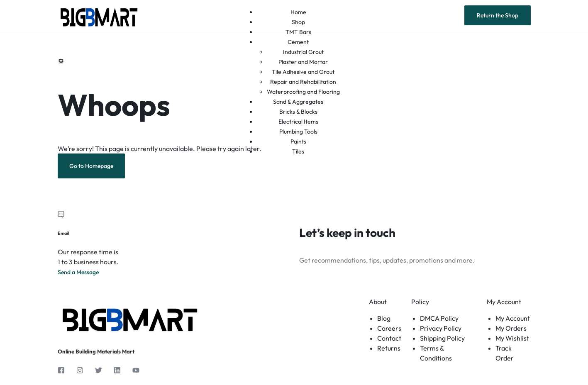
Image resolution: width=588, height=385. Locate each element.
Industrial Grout (303, 52)
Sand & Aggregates (298, 102)
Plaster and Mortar (303, 62)
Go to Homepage (91, 166)
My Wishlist (512, 338)
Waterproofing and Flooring (303, 92)
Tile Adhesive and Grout (303, 72)
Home (298, 12)
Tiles (298, 151)
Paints (298, 141)
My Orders (511, 328)
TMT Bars (298, 32)
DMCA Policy (439, 318)
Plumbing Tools (298, 132)
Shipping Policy (442, 338)
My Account (513, 318)
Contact (389, 338)
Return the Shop (498, 15)
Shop (298, 22)
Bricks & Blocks (298, 112)
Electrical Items (298, 122)
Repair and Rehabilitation (303, 82)
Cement (298, 42)
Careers (389, 328)
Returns (389, 348)
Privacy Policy (441, 328)
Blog (384, 318)
